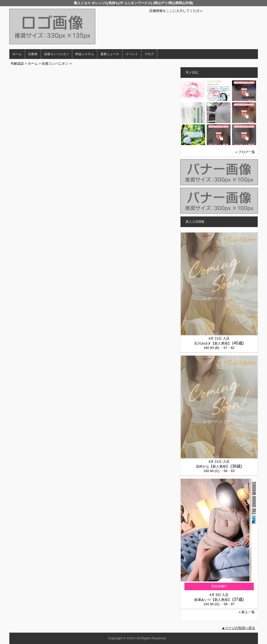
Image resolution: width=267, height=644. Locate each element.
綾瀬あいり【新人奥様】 (213, 600)
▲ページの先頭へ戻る (239, 628)
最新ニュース (110, 54)
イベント (132, 54)
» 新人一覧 (247, 612)
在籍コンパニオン (56, 54)
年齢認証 (17, 63)
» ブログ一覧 (245, 152)
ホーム (17, 54)
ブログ (149, 54)
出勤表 (33, 54)
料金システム (85, 54)
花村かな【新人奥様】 (213, 466)
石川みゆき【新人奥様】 (213, 343)
